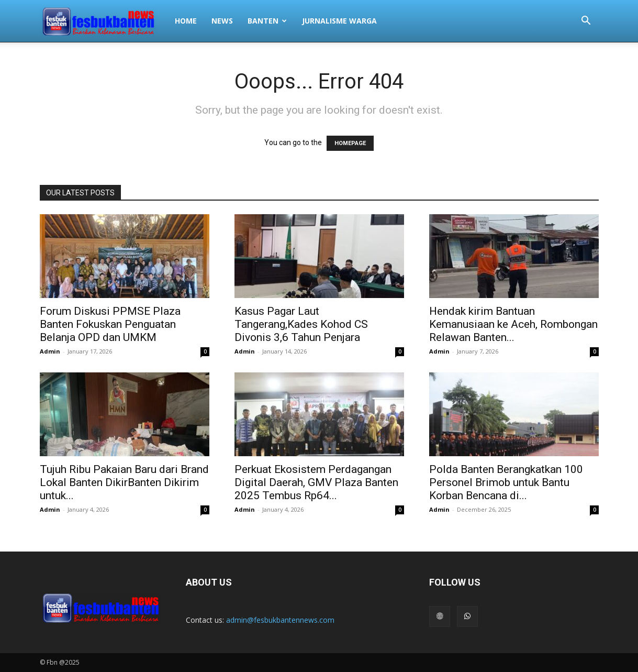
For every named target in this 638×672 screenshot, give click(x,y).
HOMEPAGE (350, 143)
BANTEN (267, 21)
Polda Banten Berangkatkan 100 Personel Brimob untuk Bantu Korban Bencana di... (506, 482)
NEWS (222, 21)
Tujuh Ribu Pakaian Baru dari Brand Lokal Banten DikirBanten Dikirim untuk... (124, 482)
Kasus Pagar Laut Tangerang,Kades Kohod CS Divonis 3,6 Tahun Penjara (301, 324)
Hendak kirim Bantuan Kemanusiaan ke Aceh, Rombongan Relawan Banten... (513, 324)
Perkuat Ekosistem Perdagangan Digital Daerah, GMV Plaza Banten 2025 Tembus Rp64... (316, 482)
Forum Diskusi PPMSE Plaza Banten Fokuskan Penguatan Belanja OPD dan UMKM (110, 324)
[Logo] (104, 21)
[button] (586, 22)
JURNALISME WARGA (339, 21)
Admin (50, 351)
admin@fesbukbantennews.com (280, 620)
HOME (186, 21)
